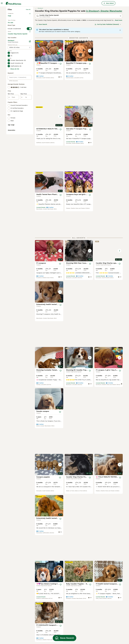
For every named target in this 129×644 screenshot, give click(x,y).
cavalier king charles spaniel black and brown (40, 625)
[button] (49, 78)
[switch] (20, 63)
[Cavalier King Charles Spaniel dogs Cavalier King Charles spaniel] (109, 188)
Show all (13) (15, 141)
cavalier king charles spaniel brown (86, 631)
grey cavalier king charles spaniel (85, 636)
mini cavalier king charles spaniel (39, 611)
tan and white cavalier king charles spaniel (109, 606)
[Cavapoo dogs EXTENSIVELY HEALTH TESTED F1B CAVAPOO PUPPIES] (109, 78)
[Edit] (30, 113)
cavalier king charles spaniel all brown (87, 616)
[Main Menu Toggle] (2, 3)
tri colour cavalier (60, 624)
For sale (12, 52)
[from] (13, 169)
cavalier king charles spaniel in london (18, 596)
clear (29, 67)
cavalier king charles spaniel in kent (18, 611)
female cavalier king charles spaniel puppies (40, 606)
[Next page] (87, 477)
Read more (119, 48)
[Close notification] (120, 58)
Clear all (28, 37)
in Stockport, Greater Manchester (104, 39)
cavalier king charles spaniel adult (63, 611)
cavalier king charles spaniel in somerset (18, 626)
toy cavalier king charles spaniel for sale (64, 606)
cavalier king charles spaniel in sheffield (18, 621)
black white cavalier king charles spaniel (108, 636)
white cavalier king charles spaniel (109, 596)
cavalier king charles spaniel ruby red (86, 621)
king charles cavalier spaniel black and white (109, 611)
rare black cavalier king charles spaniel (110, 631)
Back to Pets (11, 41)
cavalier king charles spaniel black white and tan (109, 601)
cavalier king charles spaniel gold (40, 635)
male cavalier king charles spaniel (39, 601)
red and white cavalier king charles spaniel (86, 601)
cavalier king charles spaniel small (86, 626)
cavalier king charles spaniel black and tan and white (109, 621)
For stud (12, 56)
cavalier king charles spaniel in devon (18, 616)
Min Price (11, 166)
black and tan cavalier (38, 621)
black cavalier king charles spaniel (86, 606)
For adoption (23, 52)
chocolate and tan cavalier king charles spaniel (64, 628)
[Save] (61, 92)
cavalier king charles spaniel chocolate (63, 601)
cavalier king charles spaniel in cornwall (41, 596)
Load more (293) (15, 105)
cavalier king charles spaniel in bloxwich (18, 601)
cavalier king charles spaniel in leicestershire (18, 636)
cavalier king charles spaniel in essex (18, 606)
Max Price (24, 166)
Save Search (42, 52)
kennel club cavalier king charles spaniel (39, 616)
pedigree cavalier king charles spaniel (87, 611)
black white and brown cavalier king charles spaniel (110, 626)
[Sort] (108, 52)
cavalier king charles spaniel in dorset (18, 631)
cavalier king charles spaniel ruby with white (63, 633)
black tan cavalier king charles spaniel (87, 596)
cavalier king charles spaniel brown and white (63, 616)
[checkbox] (9, 76)
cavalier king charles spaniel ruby (63, 596)
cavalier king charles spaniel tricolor (109, 616)
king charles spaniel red (62, 621)
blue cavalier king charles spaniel (39, 630)
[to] (26, 169)
